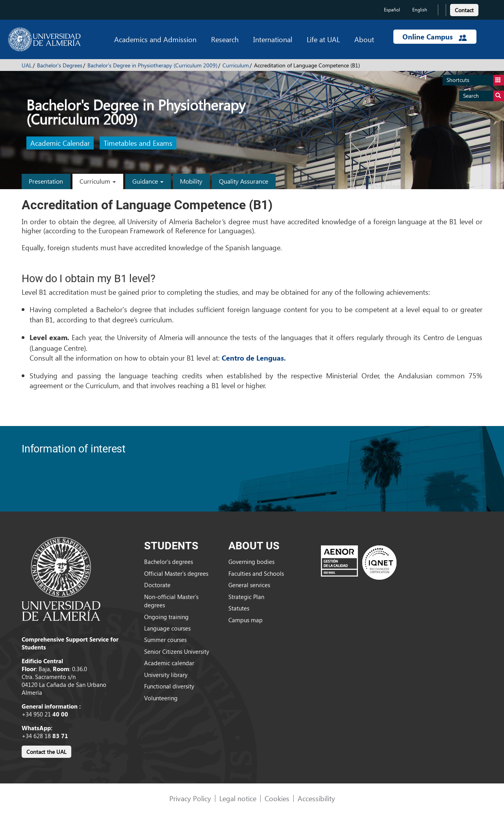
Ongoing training (166, 617)
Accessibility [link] (316, 798)
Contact (464, 10)
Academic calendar (169, 663)
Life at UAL (323, 39)
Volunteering (161, 698)
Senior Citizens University (177, 651)
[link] (464, 9)
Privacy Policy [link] (190, 798)
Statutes (239, 608)
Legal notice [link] (238, 798)
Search (484, 96)
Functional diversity (169, 686)
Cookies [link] (277, 798)
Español (392, 10)
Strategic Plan (246, 597)
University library (166, 675)
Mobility (191, 181)
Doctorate (157, 585)
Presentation (46, 181)
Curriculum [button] (98, 181)
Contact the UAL (46, 752)
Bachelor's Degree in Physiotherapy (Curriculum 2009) (152, 65)
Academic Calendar (60, 143)
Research (225, 39)
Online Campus (435, 37)
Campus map (246, 620)
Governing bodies (251, 562)
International (273, 39)
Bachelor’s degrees (169, 562)
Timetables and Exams (138, 143)
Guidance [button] (148, 181)
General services (249, 585)
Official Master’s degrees (176, 573)
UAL (27, 65)
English (420, 10)
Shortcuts (475, 80)
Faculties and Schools (256, 573)
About (364, 39)
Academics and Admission (155, 39)
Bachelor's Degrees (60, 65)
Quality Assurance (244, 181)
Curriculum (236, 65)
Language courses (167, 628)
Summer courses (165, 640)
